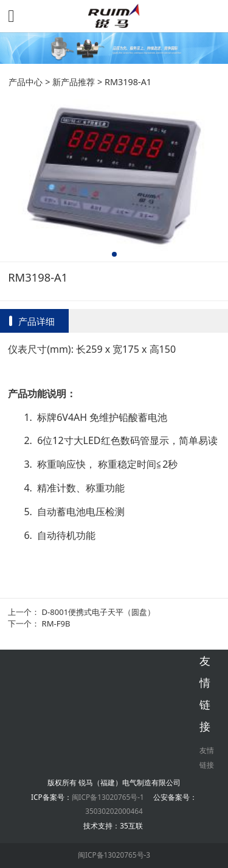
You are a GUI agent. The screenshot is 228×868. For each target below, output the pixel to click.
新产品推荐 (74, 82)
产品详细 (36, 321)
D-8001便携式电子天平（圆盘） (99, 612)
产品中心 (26, 82)
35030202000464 (114, 811)
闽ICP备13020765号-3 (114, 855)
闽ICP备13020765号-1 (108, 797)
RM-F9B (56, 623)
